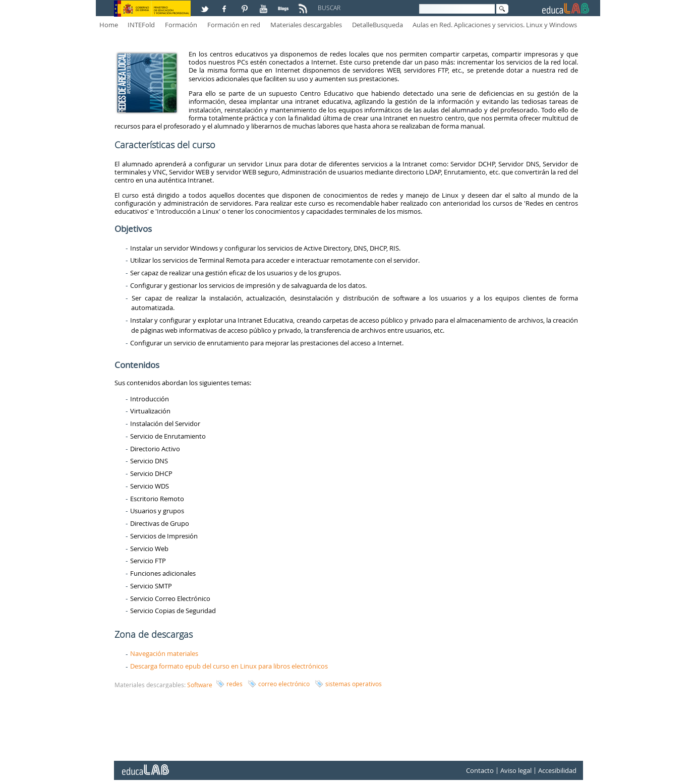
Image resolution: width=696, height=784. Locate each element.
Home (109, 25)
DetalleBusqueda (378, 25)
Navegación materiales (164, 653)
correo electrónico (284, 684)
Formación (181, 25)
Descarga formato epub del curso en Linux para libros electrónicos (229, 666)
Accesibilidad (557, 770)
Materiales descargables (306, 25)
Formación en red (234, 25)
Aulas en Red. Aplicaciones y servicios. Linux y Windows (495, 25)
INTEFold (141, 25)
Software (200, 685)
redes (235, 684)
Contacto (480, 770)
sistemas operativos (354, 684)
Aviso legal (516, 770)
